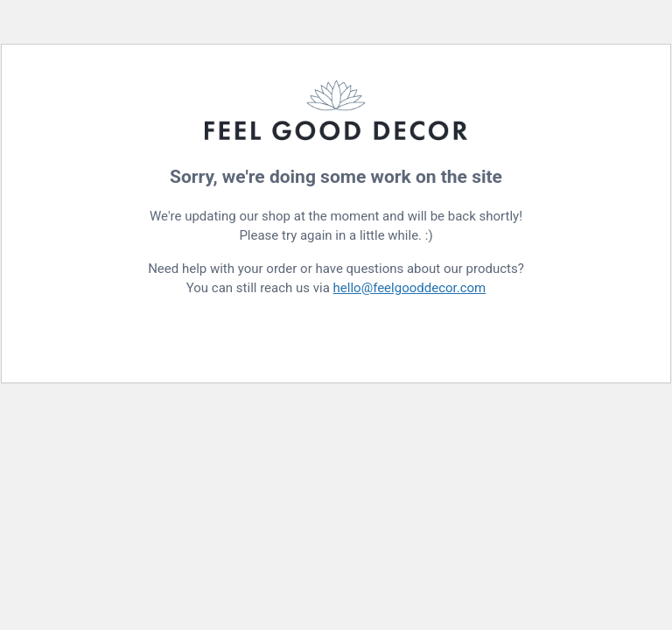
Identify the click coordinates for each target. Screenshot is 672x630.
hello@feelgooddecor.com (410, 288)
